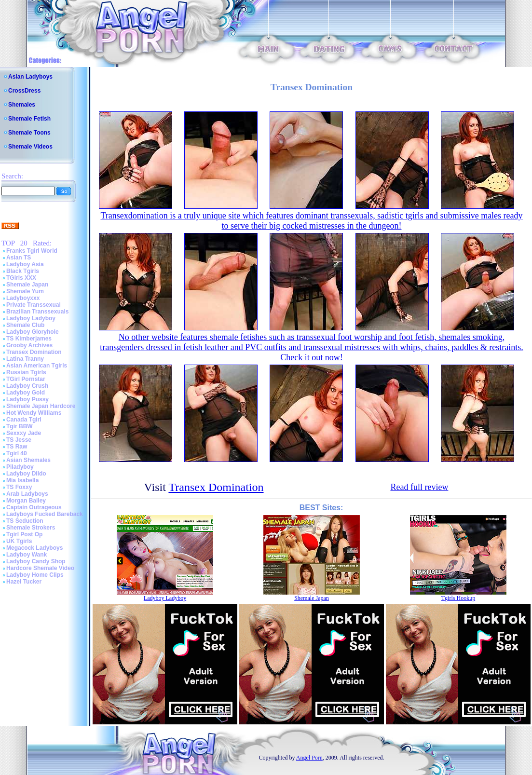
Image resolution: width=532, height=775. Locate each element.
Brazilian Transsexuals (37, 312)
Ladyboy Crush (27, 386)
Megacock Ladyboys (34, 548)
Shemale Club (25, 325)
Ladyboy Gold (26, 393)
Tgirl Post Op (24, 534)
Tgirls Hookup (458, 598)
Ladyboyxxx (23, 298)
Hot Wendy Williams (34, 413)
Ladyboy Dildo (26, 474)
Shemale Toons (29, 133)
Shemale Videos (30, 147)
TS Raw (17, 447)
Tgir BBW (20, 426)
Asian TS (19, 258)
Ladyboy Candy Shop (36, 561)
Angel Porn (309, 758)
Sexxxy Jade (24, 433)
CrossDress (24, 91)
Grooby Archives (29, 345)
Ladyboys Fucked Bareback (45, 514)
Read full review (419, 487)
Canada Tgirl (24, 420)
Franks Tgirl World (32, 251)
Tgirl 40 (17, 453)
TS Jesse (19, 440)
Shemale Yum (25, 291)
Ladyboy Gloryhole (33, 332)
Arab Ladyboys (27, 494)
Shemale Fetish (29, 119)
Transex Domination (34, 352)
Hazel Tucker (24, 582)
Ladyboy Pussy (27, 399)
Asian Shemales (28, 460)
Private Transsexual (34, 305)
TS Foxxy (19, 487)
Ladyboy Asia (25, 264)
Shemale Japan (27, 285)
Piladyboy (20, 467)
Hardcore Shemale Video (40, 568)
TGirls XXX (21, 278)
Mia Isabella (22, 480)
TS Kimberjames (29, 339)
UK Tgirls (19, 541)
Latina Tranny (25, 359)
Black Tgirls (23, 271)
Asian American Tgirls (37, 366)
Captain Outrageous (34, 507)
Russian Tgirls (26, 372)
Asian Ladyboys (30, 77)
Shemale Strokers (31, 528)
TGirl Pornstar (26, 379)
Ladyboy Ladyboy (31, 318)
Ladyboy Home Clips (35, 575)
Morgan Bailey (26, 501)
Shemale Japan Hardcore (41, 406)
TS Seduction (25, 521)
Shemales (22, 105)
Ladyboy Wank (27, 555)
